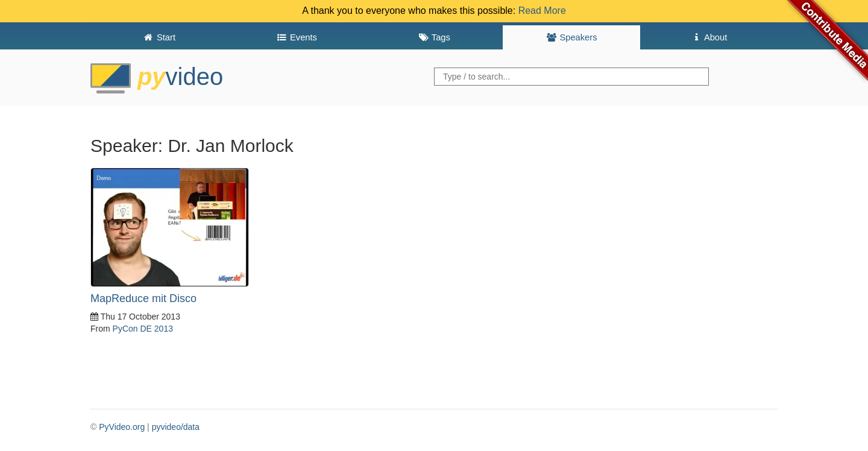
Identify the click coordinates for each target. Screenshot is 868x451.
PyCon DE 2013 (143, 329)
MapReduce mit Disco (143, 298)
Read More (542, 11)
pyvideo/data (176, 427)
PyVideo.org (122, 427)
